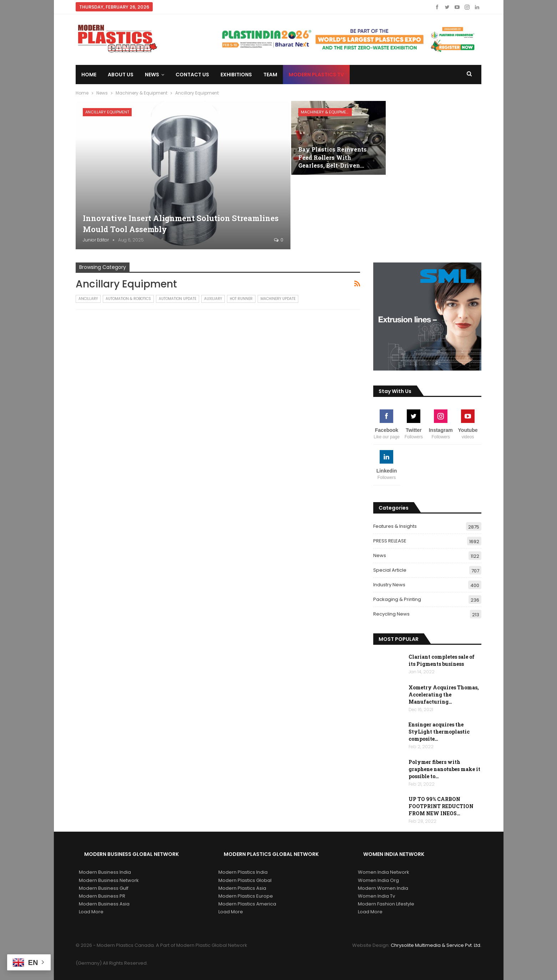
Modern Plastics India (243, 872)
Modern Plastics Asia (242, 888)
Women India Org (378, 880)
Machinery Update (278, 299)
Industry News (389, 585)
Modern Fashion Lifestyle (386, 904)
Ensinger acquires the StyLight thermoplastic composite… (439, 732)
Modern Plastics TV (316, 75)
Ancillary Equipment (107, 112)
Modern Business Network (109, 880)
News (152, 75)
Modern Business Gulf (104, 888)
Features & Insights (395, 526)
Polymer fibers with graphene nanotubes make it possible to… (444, 769)
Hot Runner (241, 299)
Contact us (192, 75)
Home (89, 75)
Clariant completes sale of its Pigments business (442, 660)
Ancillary (88, 299)
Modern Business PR (102, 896)
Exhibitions (236, 75)
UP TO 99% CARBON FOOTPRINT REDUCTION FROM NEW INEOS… (441, 806)
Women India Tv (376, 896)
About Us (121, 75)
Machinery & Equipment (326, 112)
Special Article (390, 570)
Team (270, 75)
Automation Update (178, 299)
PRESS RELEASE (390, 541)
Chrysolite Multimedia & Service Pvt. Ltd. (436, 945)
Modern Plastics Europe (246, 896)
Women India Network (384, 872)
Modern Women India (383, 888)
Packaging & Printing (397, 599)
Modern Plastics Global (245, 880)
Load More (91, 912)
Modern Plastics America (247, 904)
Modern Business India (105, 872)
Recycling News (391, 614)
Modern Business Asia (104, 904)
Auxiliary (213, 299)
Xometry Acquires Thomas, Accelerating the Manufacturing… (444, 695)
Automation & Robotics (128, 299)
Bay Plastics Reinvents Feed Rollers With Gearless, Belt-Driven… (333, 157)
